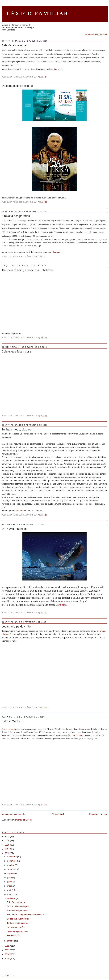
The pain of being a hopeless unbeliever (27, 270)
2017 (7, 836)
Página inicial (58, 814)
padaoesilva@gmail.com (96, 34)
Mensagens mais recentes (14, 814)
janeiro (11, 941)
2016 (7, 841)
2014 (7, 849)
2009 (7, 958)
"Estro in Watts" (77, 735)
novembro (12, 861)
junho (10, 882)
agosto (11, 873)
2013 (7, 853)
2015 (7, 845)
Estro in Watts (11, 721)
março (11, 894)
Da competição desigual (17, 86)
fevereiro (12, 898)
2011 (7, 950)
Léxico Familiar (38, 14)
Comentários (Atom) (23, 820)
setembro (12, 869)
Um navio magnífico (15, 529)
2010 (7, 954)
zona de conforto (10, 729)
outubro (11, 865)
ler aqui (19, 511)
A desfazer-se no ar (14, 45)
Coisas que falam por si (17, 352)
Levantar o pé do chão (16, 627)
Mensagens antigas (98, 814)
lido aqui (58, 69)
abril (10, 890)
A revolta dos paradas (16, 216)
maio (10, 886)
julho (10, 878)
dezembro (12, 857)
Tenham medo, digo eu (16, 430)
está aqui (62, 605)
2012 (7, 946)
